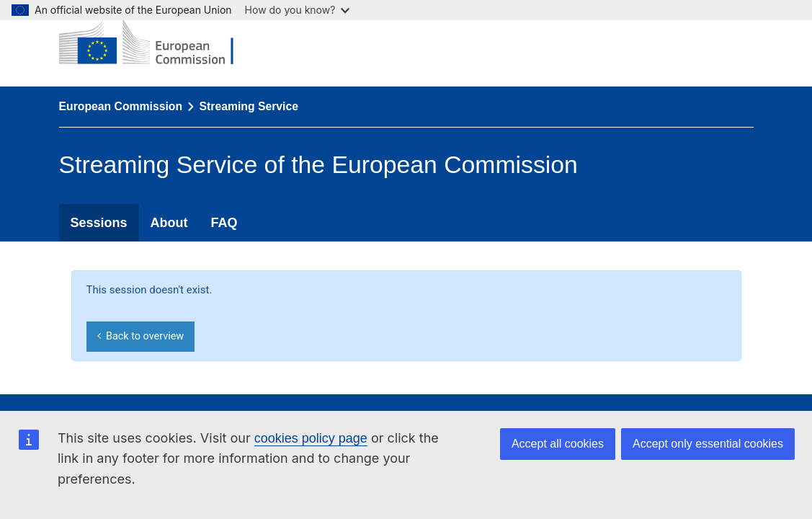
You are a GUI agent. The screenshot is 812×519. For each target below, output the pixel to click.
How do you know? (298, 10)
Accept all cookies (558, 444)
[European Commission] (157, 43)
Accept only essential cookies (708, 444)
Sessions (99, 223)
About (169, 223)
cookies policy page (311, 438)
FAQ (224, 223)
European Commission (121, 106)
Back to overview (140, 336)
